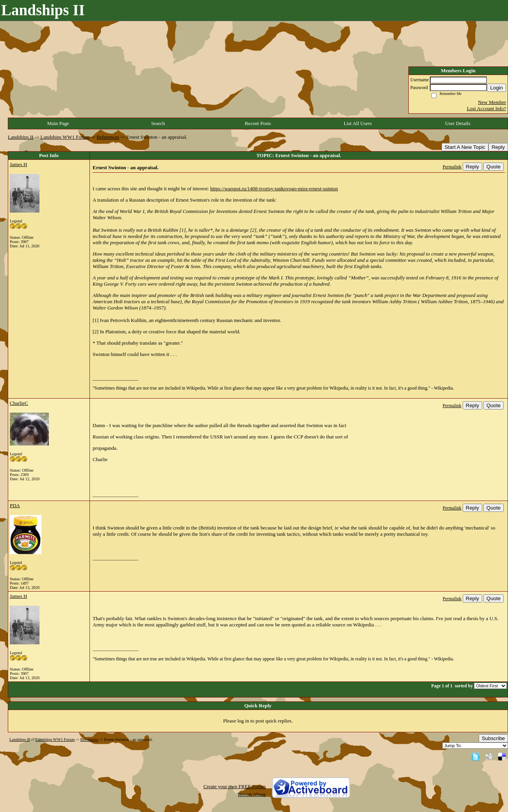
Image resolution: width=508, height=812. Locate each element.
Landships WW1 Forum (65, 137)
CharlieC (19, 403)
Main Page (58, 123)
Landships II (21, 137)
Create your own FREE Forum (234, 786)
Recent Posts (258, 123)
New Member (492, 102)
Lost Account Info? (487, 108)
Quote (494, 167)
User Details (458, 123)
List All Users (358, 123)
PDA (15, 505)
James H (18, 164)
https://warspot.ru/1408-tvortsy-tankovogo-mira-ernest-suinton (274, 189)
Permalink (452, 167)
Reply (498, 147)
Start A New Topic (465, 147)
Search (158, 123)
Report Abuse (252, 794)
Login (496, 88)
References (108, 137)
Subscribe (493, 738)
